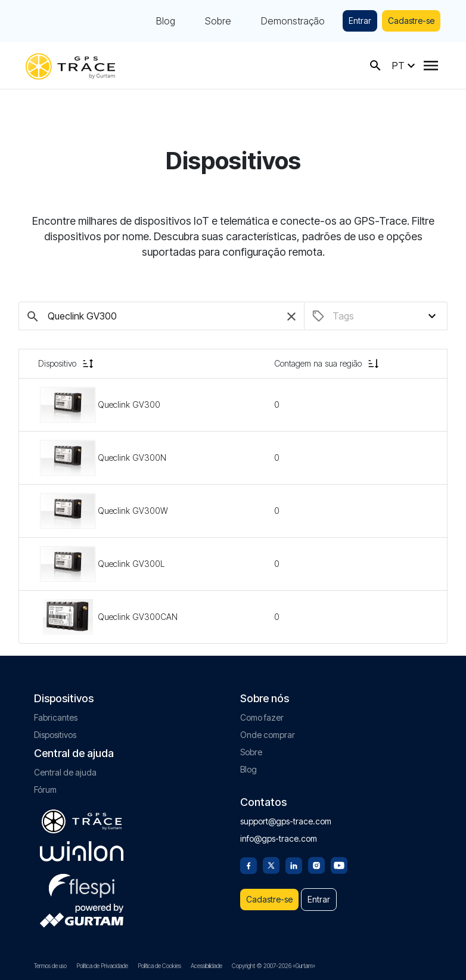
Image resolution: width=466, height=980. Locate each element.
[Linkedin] (294, 864)
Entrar (360, 21)
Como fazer (262, 717)
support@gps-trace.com (286, 821)
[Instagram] (316, 864)
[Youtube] (339, 864)
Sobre (218, 21)
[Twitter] (271, 864)
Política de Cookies (159, 966)
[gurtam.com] (82, 851)
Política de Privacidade (102, 966)
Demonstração (293, 21)
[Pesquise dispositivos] (161, 316)
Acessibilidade (206, 966)
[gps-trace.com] (70, 65)
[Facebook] (248, 864)
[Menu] (431, 66)
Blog (166, 21)
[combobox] (383, 316)
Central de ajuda (65, 772)
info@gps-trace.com (279, 838)
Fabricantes (56, 717)
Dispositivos (55, 735)
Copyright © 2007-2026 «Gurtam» (274, 966)
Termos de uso (50, 966)
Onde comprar (268, 735)
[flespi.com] (82, 883)
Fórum (45, 790)
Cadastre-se (411, 21)
